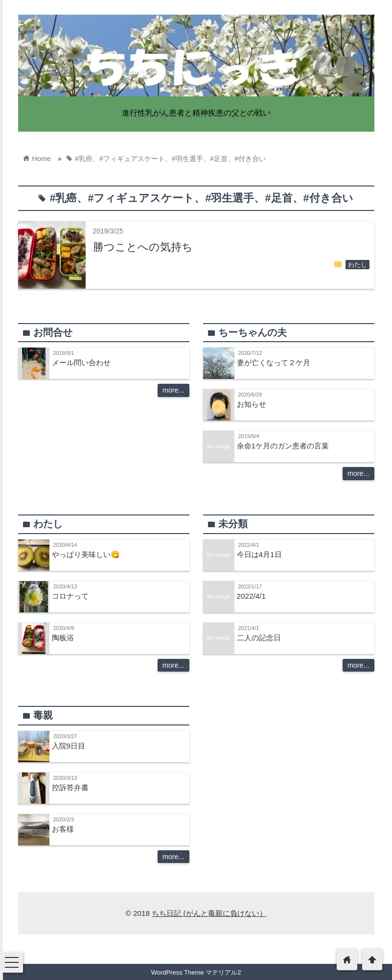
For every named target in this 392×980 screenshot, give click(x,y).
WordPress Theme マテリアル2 (196, 972)
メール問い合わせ (81, 362)
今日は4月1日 (259, 554)
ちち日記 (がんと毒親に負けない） (209, 913)
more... (173, 390)
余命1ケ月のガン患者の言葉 (283, 446)
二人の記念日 (259, 638)
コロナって (70, 596)
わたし (357, 265)
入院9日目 (69, 746)
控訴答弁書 (70, 787)
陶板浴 (63, 638)
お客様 (63, 829)
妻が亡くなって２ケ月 (274, 362)
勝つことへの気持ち (143, 247)
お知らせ (252, 404)
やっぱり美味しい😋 (86, 554)
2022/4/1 (252, 596)
